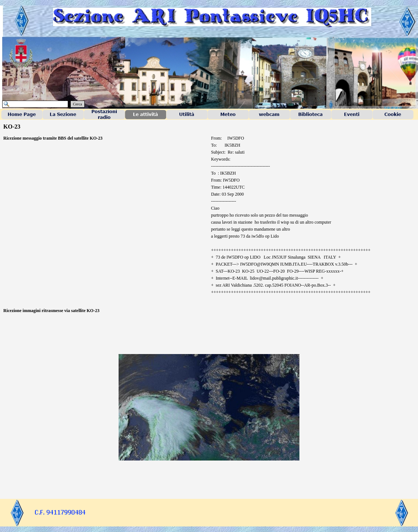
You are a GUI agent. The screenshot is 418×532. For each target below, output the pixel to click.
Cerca (78, 104)
